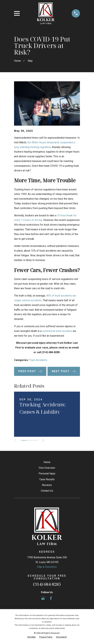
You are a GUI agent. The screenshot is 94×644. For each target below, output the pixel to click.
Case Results (47, 479)
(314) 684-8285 (47, 584)
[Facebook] (51, 598)
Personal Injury (47, 474)
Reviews (47, 485)
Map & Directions (47, 567)
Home (47, 462)
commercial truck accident (57, 331)
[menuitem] (31, 637)
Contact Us (47, 491)
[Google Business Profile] (43, 598)
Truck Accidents (38, 360)
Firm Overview (47, 468)
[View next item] (44, 440)
